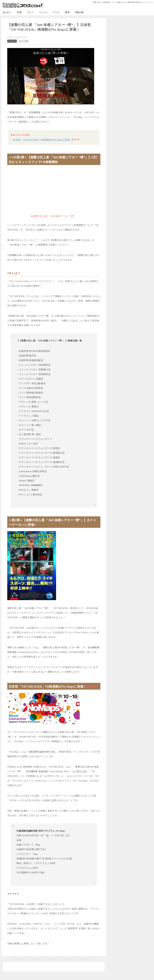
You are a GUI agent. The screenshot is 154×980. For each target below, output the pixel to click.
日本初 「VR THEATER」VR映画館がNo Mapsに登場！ (42, 140)
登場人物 (79, 12)
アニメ (30, 12)
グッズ (56, 12)
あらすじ (7, 12)
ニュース (43, 12)
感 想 (67, 12)
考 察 (19, 12)
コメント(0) (23, 41)
